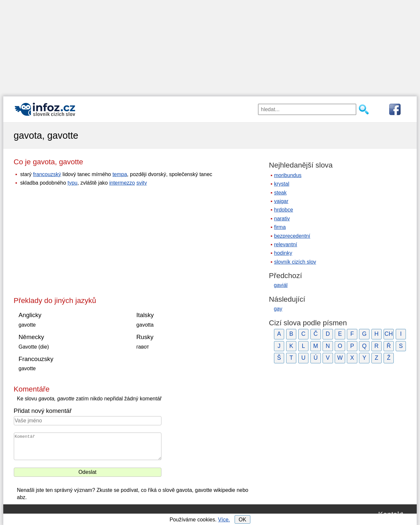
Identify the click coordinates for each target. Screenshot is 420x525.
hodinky (283, 253)
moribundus (288, 175)
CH (389, 334)
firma (280, 227)
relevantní (285, 244)
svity (142, 183)
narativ (282, 219)
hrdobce (283, 210)
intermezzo (122, 183)
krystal (282, 184)
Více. (224, 520)
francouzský (47, 174)
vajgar (281, 201)
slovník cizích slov (295, 262)
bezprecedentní (292, 236)
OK (242, 520)
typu (73, 183)
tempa (120, 174)
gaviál (281, 285)
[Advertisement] (210, 46)
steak (280, 193)
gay (278, 309)
